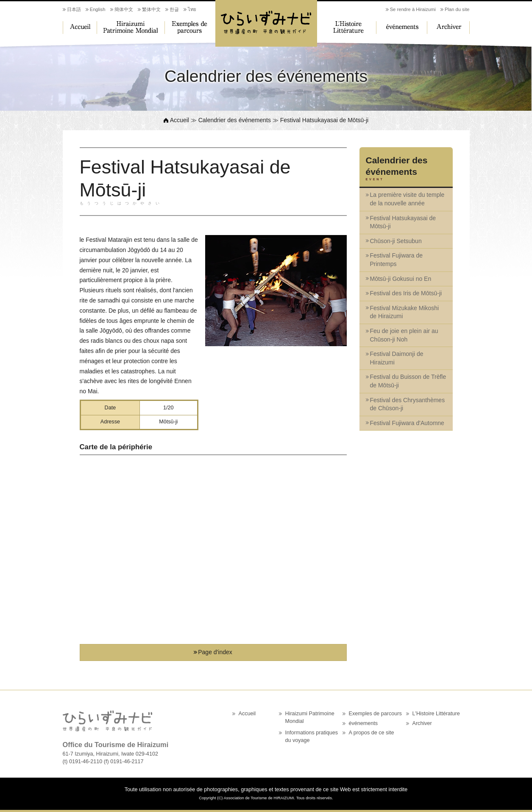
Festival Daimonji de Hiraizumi (397, 358)
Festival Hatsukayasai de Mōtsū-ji (403, 222)
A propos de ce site (372, 733)
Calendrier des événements (235, 120)
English (98, 9)
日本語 (74, 9)
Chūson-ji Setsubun (396, 241)
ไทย (192, 9)
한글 (174, 9)
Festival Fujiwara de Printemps (397, 260)
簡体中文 (124, 9)
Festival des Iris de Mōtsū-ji (406, 293)
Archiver (448, 28)
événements (402, 28)
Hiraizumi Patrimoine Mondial (131, 28)
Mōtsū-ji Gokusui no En (401, 279)
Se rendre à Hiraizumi (413, 9)
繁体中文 (151, 9)
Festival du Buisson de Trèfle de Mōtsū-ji (408, 381)
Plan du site (457, 9)
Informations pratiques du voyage (312, 736)
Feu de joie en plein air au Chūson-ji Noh (404, 335)
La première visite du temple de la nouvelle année (407, 199)
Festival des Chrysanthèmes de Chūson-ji (408, 404)
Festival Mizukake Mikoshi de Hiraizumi (405, 312)
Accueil (80, 28)
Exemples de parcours (190, 28)
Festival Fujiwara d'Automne (407, 423)
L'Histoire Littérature (347, 28)
